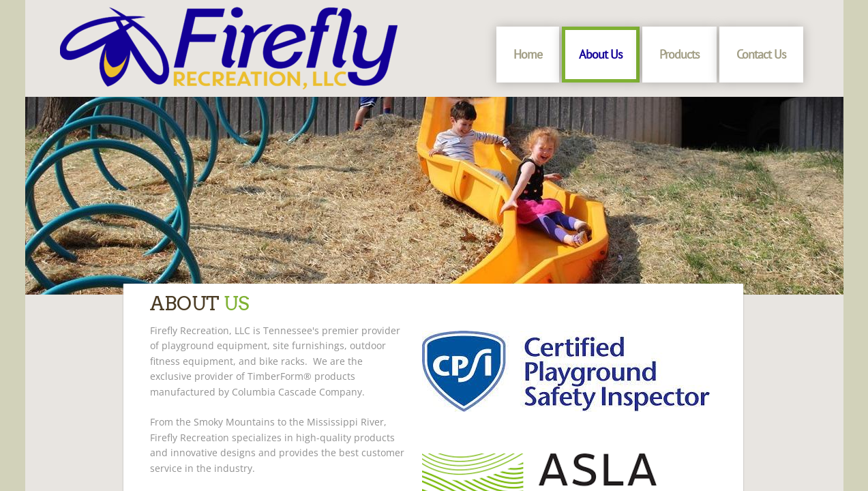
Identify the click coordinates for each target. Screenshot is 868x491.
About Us (601, 54)
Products (679, 54)
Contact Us (761, 54)
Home (528, 54)
